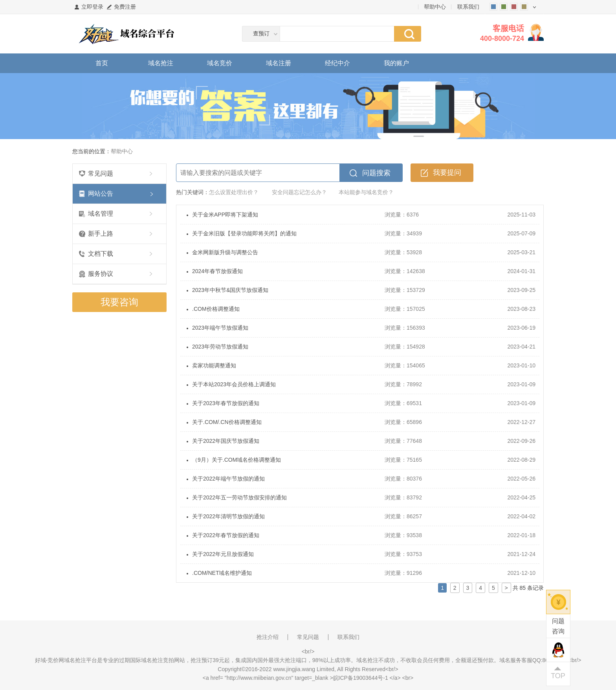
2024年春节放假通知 (217, 271)
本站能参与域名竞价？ (366, 192)
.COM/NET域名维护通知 (222, 573)
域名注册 (279, 63)
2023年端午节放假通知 (220, 328)
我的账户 (396, 63)
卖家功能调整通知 (214, 365)
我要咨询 (119, 302)
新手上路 (101, 234)
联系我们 (468, 7)
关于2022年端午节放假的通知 (228, 479)
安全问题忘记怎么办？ (299, 192)
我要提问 (447, 172)
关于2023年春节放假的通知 (226, 403)
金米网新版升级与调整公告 (225, 252)
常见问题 (101, 173)
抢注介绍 (268, 637)
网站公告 (101, 194)
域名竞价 (220, 63)
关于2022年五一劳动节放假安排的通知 (239, 497)
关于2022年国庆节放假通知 (226, 441)
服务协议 (101, 274)
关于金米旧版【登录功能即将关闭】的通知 (244, 233)
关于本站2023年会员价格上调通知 (234, 384)
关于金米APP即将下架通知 (225, 215)
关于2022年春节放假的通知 (226, 535)
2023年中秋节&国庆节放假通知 (230, 290)
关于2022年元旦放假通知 (223, 554)
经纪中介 (337, 63)
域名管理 (101, 214)
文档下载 (101, 254)
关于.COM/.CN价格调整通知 (227, 422)
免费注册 (125, 7)
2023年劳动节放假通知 (220, 347)
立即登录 (92, 7)
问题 (558, 627)
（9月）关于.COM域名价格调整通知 (236, 460)
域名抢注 (161, 63)
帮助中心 (435, 7)
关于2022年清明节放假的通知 (228, 516)
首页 (102, 63)
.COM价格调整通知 (216, 309)
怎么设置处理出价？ (234, 192)
